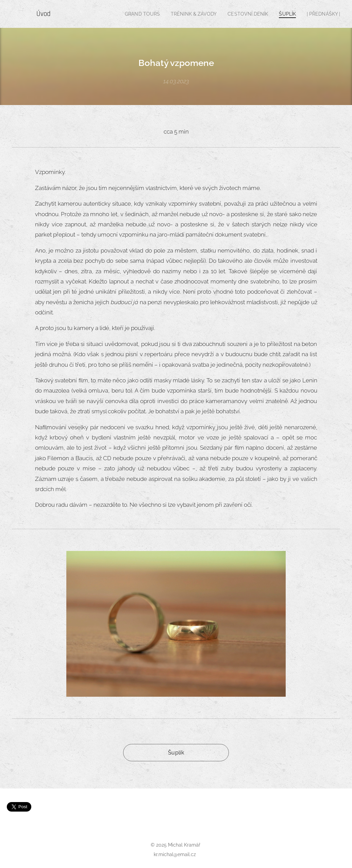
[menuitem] (133, 14)
